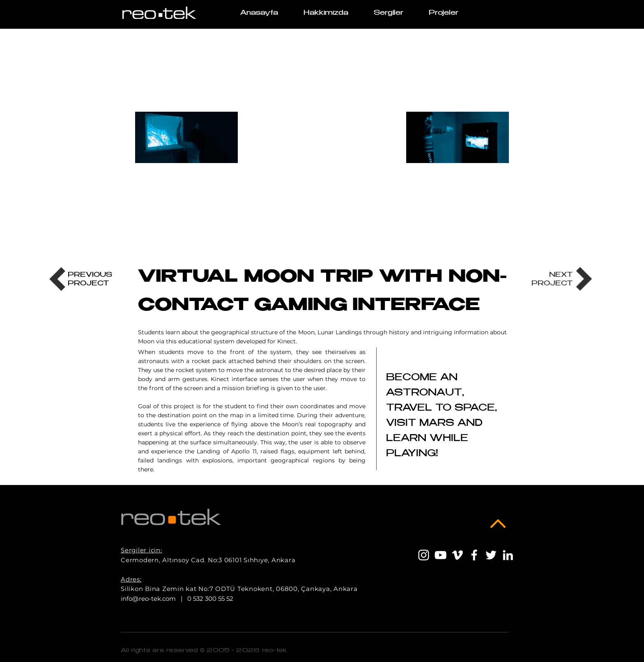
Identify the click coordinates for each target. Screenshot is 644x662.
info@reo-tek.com (148, 599)
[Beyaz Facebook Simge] (474, 555)
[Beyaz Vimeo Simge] (457, 555)
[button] (443, 13)
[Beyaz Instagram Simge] (424, 555)
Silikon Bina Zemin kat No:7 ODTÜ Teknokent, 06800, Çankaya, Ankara (239, 589)
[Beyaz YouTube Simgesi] (440, 555)
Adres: (131, 579)
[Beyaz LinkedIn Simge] (508, 555)
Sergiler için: (141, 550)
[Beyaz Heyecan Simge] (491, 555)
